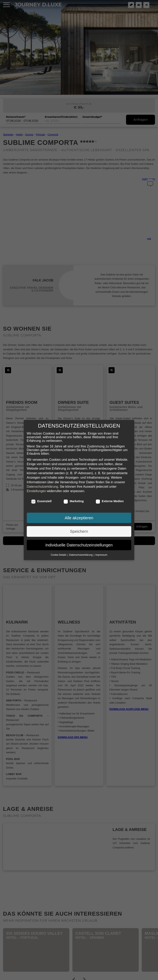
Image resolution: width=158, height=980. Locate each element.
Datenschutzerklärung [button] (81, 554)
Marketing (74, 501)
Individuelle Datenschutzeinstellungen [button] (79, 545)
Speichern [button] (79, 531)
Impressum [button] (101, 554)
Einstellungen (36, 491)
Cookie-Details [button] (59, 554)
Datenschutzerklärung (42, 486)
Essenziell (42, 501)
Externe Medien (110, 501)
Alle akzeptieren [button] (79, 517)
